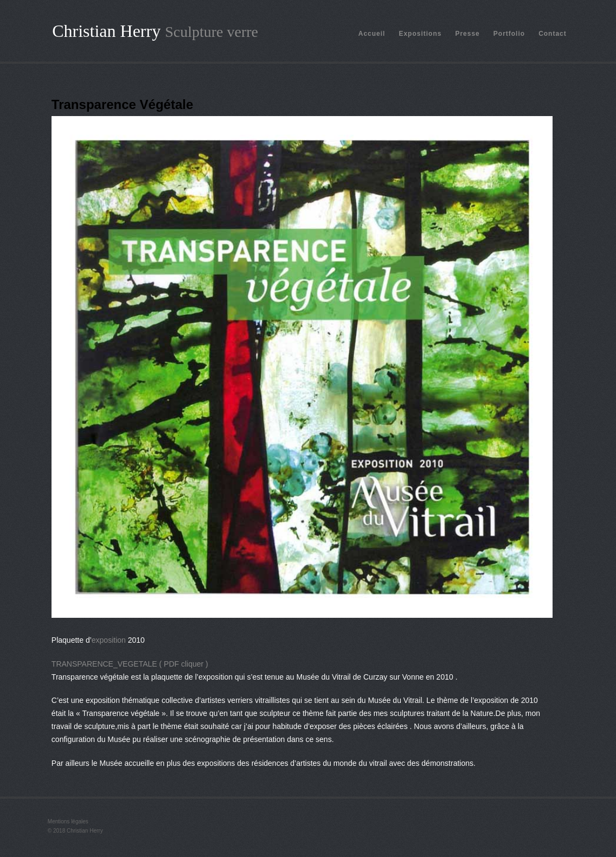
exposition (109, 640)
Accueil (372, 34)
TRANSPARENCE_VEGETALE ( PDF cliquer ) (130, 664)
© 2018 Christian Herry (75, 831)
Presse (467, 34)
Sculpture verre (211, 32)
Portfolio (509, 34)
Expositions (420, 34)
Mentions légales (68, 821)
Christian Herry (106, 31)
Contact (553, 34)
